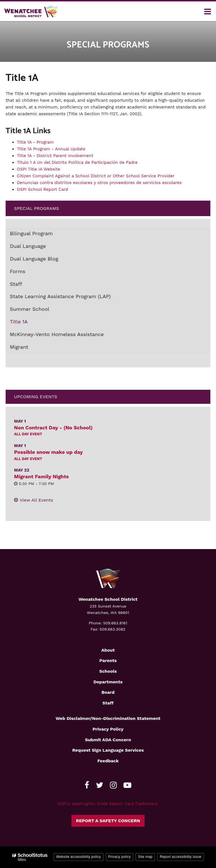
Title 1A (19, 322)
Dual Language (28, 246)
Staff (16, 284)
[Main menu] (208, 11)
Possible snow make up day (48, 452)
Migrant (19, 347)
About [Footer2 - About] (108, 650)
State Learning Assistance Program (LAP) (60, 296)
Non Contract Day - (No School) (53, 428)
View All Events (36, 500)
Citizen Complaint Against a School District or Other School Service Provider (96, 176)
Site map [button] (145, 857)
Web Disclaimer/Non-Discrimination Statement (108, 718)
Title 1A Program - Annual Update (51, 149)
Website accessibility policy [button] (79, 857)
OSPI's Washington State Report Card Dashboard (107, 804)
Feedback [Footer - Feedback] (108, 761)
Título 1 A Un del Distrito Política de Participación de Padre (77, 162)
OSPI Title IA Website (39, 169)
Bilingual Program (31, 233)
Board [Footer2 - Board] (108, 692)
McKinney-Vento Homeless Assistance (57, 334)
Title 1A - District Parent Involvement (55, 156)
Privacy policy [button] (120, 857)
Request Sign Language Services (108, 750)
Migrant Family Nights (41, 476)
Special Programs (37, 208)
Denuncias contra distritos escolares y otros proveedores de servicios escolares (99, 183)
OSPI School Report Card (42, 189)
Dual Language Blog (34, 259)
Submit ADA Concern (108, 740)
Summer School (30, 309)
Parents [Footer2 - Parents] (108, 660)
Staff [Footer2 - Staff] (108, 703)
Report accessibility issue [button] (181, 857)
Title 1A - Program (35, 142)
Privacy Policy (108, 729)
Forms (18, 271)
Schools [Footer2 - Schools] (108, 671)
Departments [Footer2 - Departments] (108, 682)
